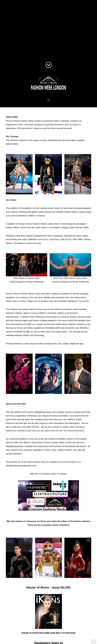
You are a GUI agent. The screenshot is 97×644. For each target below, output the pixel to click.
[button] (48, 100)
